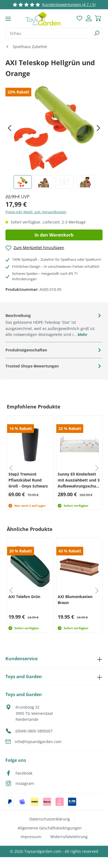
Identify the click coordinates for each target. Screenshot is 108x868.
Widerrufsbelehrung (69, 837)
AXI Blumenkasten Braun (75, 600)
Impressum (31, 837)
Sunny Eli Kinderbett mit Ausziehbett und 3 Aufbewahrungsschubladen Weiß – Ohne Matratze (79, 480)
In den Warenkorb (54, 235)
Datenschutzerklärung (50, 819)
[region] (54, 136)
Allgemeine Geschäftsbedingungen (50, 828)
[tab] (54, 325)
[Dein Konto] (89, 19)
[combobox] (48, 33)
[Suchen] (97, 33)
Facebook (24, 773)
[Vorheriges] (10, 128)
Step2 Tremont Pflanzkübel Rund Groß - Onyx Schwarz (28, 480)
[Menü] (8, 19)
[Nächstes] (98, 128)
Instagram (25, 783)
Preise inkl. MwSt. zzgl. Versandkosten (36, 212)
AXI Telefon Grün (24, 597)
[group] (29, 463)
